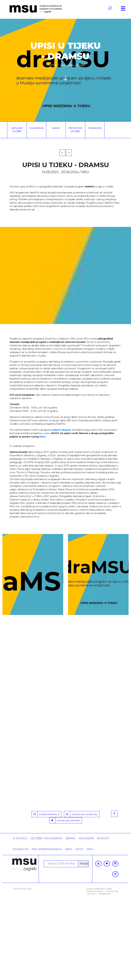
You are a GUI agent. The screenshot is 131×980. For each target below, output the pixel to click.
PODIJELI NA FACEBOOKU (81, 814)
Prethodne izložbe (75, 130)
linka (42, 437)
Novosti (103, 838)
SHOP (79, 849)
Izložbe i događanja (46, 838)
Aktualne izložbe (17, 130)
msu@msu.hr (105, 894)
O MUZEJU (20, 838)
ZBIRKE (70, 838)
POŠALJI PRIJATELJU (46, 814)
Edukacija (21, 849)
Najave (56, 128)
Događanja (36, 128)
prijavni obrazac (62, 430)
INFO (90, 849)
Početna (51, 65)
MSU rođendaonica (47, 849)
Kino (69, 849)
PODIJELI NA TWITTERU (65, 820)
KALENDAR (86, 838)
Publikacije (95, 128)
